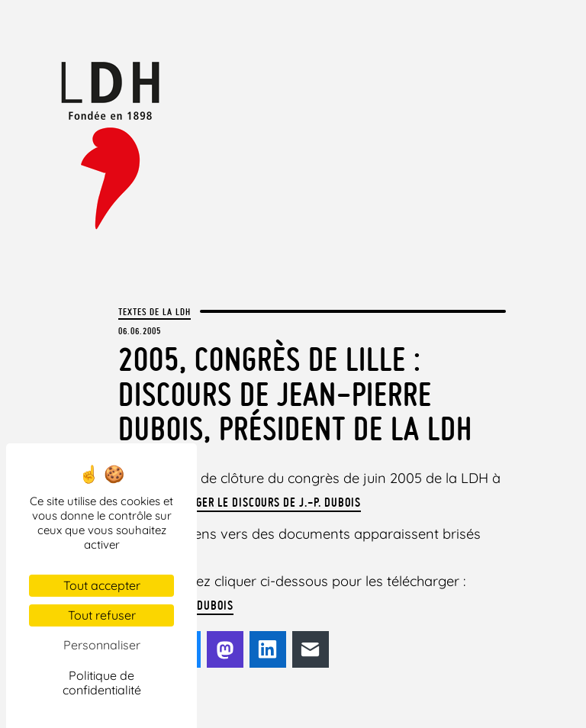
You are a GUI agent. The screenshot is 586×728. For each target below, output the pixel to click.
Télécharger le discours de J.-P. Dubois (254, 502)
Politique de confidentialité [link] (102, 683)
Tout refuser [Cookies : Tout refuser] (102, 615)
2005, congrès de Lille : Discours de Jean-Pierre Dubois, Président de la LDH (295, 394)
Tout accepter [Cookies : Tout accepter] (102, 585)
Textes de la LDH (155, 311)
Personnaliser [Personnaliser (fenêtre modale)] (102, 645)
